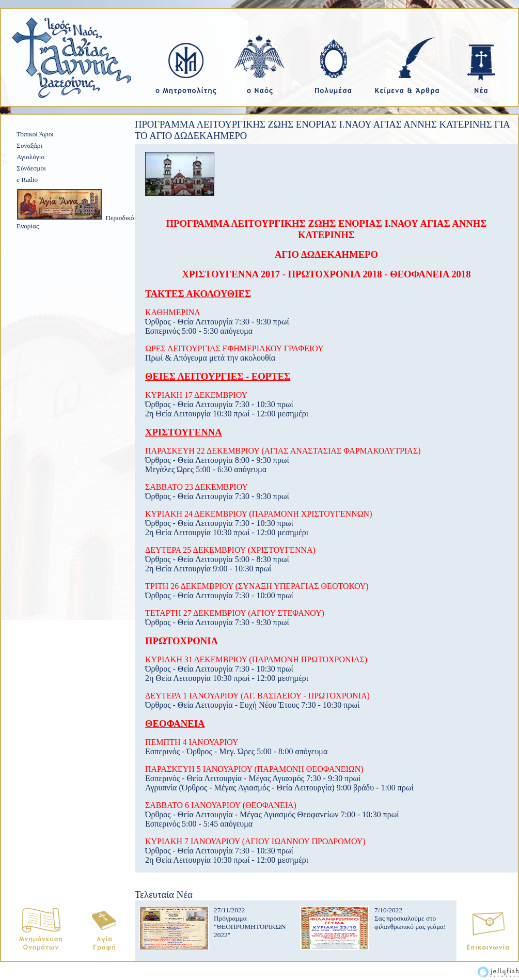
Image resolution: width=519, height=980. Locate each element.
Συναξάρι (29, 145)
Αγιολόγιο (30, 157)
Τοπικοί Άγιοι (35, 134)
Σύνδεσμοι (31, 168)
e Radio (27, 180)
